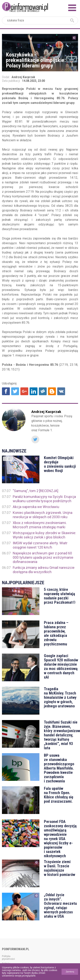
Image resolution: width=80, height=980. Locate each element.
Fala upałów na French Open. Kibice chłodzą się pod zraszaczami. (59, 795)
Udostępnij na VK (61, 391)
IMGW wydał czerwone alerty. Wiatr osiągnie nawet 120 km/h (40, 545)
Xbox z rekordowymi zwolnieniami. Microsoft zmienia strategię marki (40, 525)
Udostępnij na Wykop (43, 391)
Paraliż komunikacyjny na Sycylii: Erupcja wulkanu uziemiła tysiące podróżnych (44, 499)
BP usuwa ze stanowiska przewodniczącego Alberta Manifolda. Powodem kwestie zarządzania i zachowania (59, 768)
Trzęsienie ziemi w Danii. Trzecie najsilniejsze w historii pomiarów (60, 868)
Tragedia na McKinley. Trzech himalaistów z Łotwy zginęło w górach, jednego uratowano (60, 697)
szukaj (72, 20)
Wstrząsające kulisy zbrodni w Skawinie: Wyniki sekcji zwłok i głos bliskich (44, 535)
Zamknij (70, 972)
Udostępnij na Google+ (24, 391)
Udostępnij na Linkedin (34, 391)
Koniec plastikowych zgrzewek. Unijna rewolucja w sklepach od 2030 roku (43, 515)
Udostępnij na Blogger (52, 391)
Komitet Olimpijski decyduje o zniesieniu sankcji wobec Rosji (60, 464)
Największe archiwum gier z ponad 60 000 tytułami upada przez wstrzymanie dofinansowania (43, 557)
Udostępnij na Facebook (6, 391)
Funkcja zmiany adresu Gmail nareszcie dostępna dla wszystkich (44, 570)
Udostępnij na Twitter (15, 391)
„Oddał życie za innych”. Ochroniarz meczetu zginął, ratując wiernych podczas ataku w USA (60, 906)
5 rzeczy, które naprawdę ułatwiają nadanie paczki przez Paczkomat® (60, 596)
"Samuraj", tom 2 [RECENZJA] (35, 491)
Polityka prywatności (8, 958)
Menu (72, 8)
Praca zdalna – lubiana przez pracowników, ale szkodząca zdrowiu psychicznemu (56, 633)
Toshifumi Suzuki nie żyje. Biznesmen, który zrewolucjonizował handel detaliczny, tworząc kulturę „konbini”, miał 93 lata (61, 735)
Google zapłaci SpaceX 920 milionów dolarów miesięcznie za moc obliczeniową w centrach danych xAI (61, 666)
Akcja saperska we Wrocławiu (36, 507)
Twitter (35, 439)
